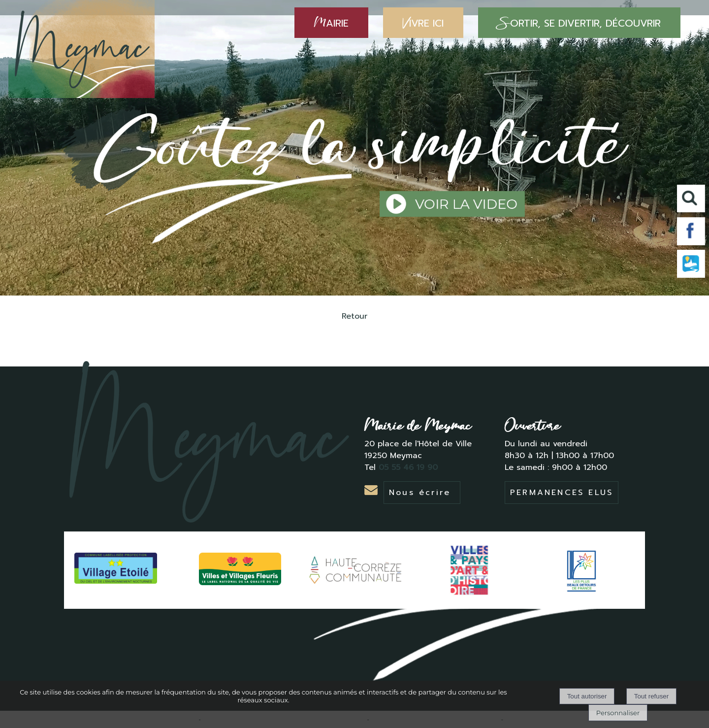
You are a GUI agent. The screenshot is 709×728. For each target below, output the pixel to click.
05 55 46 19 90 (410, 467)
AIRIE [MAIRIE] (331, 23)
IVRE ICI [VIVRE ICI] (423, 23)
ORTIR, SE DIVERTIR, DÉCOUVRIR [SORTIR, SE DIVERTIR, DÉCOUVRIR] (579, 23)
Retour (354, 316)
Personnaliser (618, 713)
